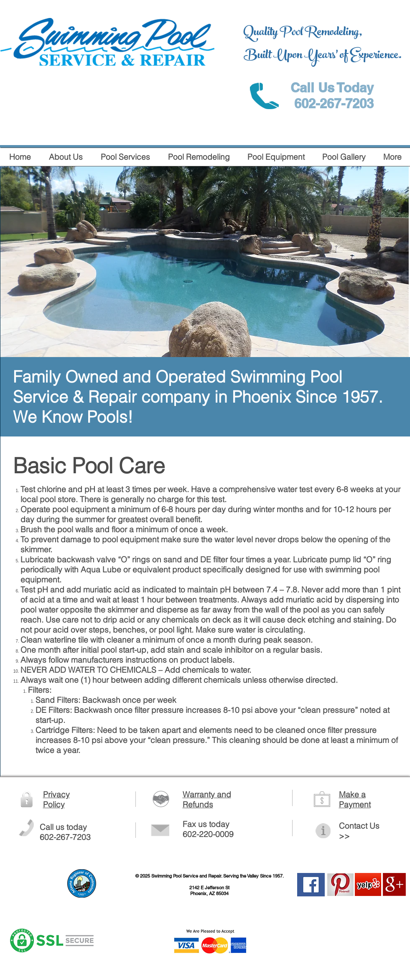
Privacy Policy (56, 799)
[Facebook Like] (349, 938)
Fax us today (206, 824)
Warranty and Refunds (207, 799)
